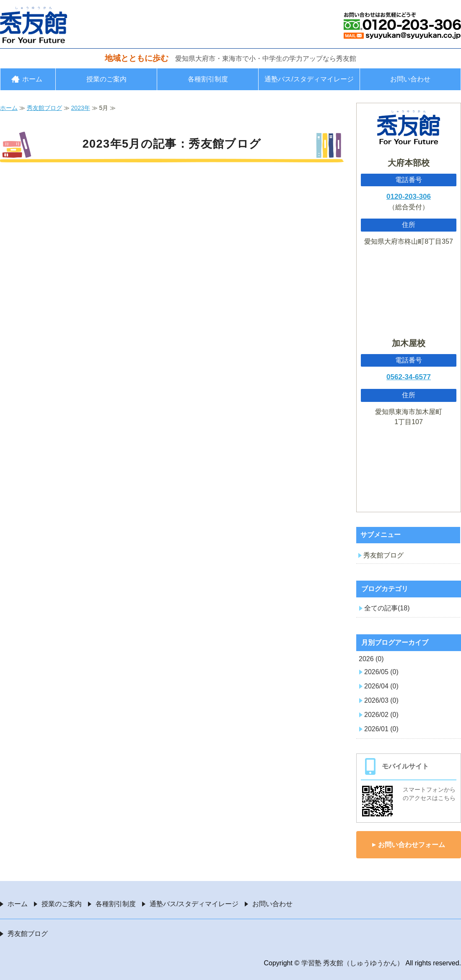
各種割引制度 (208, 79)
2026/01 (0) (381, 729)
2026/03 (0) (381, 700)
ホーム (32, 79)
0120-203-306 (409, 197)
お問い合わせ (410, 79)
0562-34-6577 (409, 377)
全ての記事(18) (387, 608)
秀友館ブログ (44, 108)
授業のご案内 (106, 79)
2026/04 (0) (381, 686)
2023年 (81, 108)
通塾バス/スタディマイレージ (309, 79)
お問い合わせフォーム (412, 845)
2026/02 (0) (381, 715)
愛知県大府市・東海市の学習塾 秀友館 (34, 25)
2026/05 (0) (381, 672)
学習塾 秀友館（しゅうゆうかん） (352, 963)
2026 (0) (371, 659)
